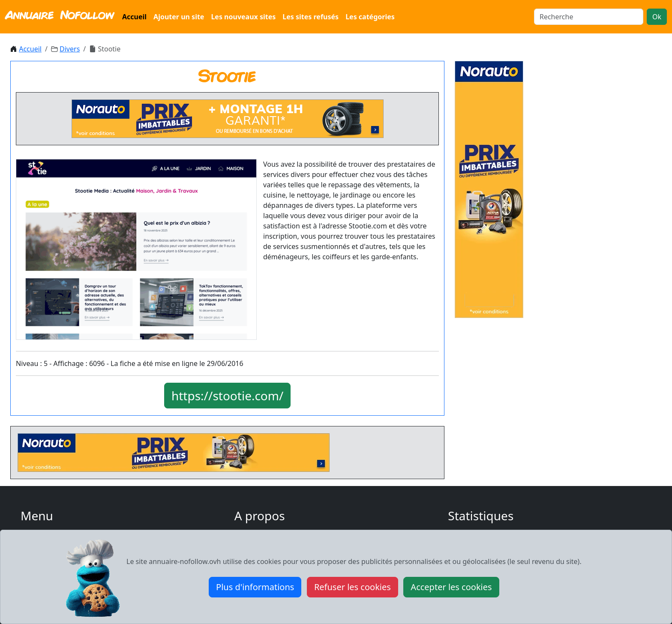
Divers (70, 49)
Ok (657, 17)
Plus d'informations (255, 587)
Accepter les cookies (451, 587)
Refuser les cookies (352, 587)
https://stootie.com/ (228, 396)
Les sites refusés (310, 17)
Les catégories (370, 17)
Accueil (134, 17)
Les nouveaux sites (243, 17)
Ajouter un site (179, 17)
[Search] (589, 17)
